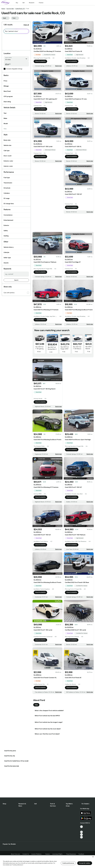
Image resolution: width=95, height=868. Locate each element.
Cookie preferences (68, 863)
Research (32, 3)
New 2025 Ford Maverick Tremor (89, 349)
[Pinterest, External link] (81, 837)
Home (3, 9)
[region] (47, 861)
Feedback (81, 854)
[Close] (93, 857)
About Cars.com (15, 854)
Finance (41, 3)
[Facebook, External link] (81, 829)
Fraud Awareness (71, 854)
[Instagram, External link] (81, 835)
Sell (23, 3)
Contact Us (26, 854)
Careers (48, 854)
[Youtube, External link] (81, 832)
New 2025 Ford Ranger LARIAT (65, 348)
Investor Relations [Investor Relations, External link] (37, 854)
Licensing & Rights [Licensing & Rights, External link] (58, 854)
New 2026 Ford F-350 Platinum (77, 348)
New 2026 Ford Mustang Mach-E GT (52, 349)
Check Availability (40, 61)
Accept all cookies (85, 863)
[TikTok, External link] (81, 827)
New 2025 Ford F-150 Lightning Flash (39, 349)
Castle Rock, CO (20, 9)
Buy (17, 3)
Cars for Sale (10, 9)
